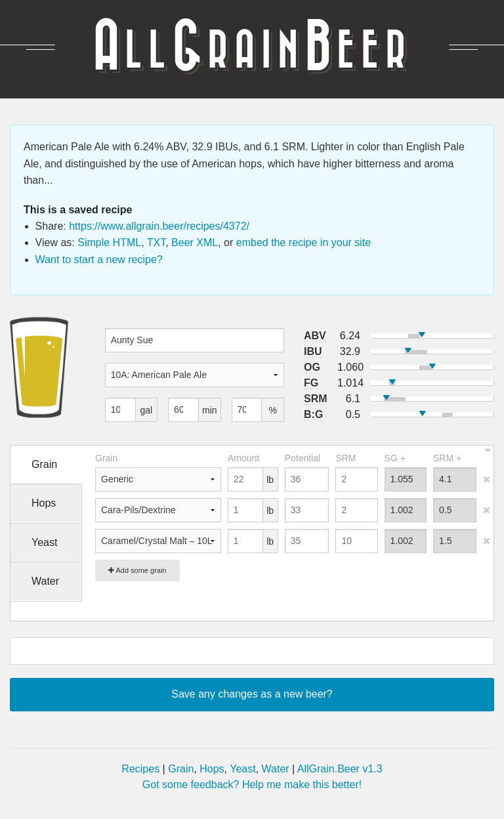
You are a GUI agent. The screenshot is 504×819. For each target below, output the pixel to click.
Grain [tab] (44, 464)
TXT (156, 242)
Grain (181, 769)
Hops (212, 769)
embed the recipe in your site (304, 242)
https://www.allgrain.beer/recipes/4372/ (159, 226)
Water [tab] (45, 581)
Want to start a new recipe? (99, 260)
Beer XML (195, 242)
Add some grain (137, 570)
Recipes (140, 769)
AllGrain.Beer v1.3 (340, 769)
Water (276, 769)
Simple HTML (109, 242)
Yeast (242, 769)
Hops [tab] (44, 503)
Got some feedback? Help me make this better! (252, 785)
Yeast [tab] (44, 542)
